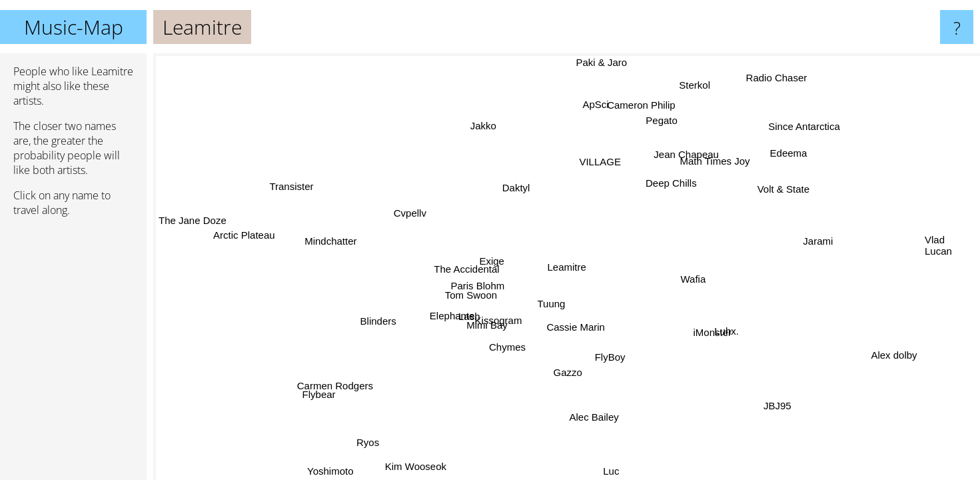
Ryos (369, 440)
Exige (491, 262)
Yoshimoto (334, 471)
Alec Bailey (593, 415)
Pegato (662, 120)
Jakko (485, 126)
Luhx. (724, 329)
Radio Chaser (773, 77)
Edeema (794, 156)
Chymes (501, 344)
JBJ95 (783, 400)
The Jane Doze (193, 220)
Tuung (553, 305)
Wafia (692, 277)
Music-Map (74, 27)
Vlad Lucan (938, 245)
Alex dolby (890, 358)
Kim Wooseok (407, 462)
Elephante (453, 315)
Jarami (816, 239)
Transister (292, 186)
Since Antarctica (804, 128)
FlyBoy (598, 357)
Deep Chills (673, 183)
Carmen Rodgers (345, 390)
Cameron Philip (635, 102)
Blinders (381, 324)
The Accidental (466, 272)
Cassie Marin (574, 325)
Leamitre (567, 267)
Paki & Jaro (600, 62)
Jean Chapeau (696, 158)
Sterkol (696, 86)
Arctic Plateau (242, 248)
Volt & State (782, 188)
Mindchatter (330, 238)
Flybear (321, 395)
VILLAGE (601, 162)
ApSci (594, 106)
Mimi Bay (484, 318)
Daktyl (517, 188)
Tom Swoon (471, 294)
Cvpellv (409, 215)
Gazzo (564, 370)
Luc (610, 471)
